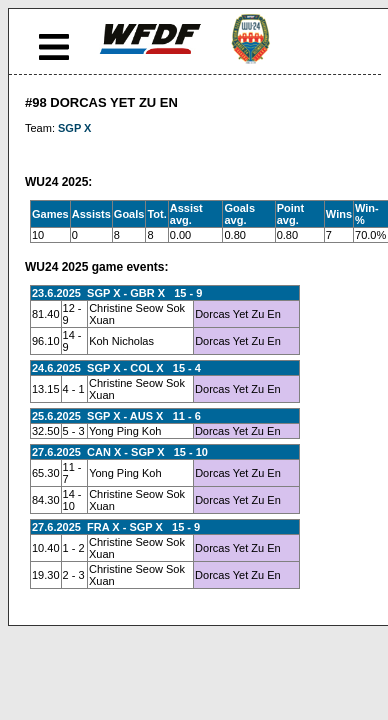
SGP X (74, 128)
